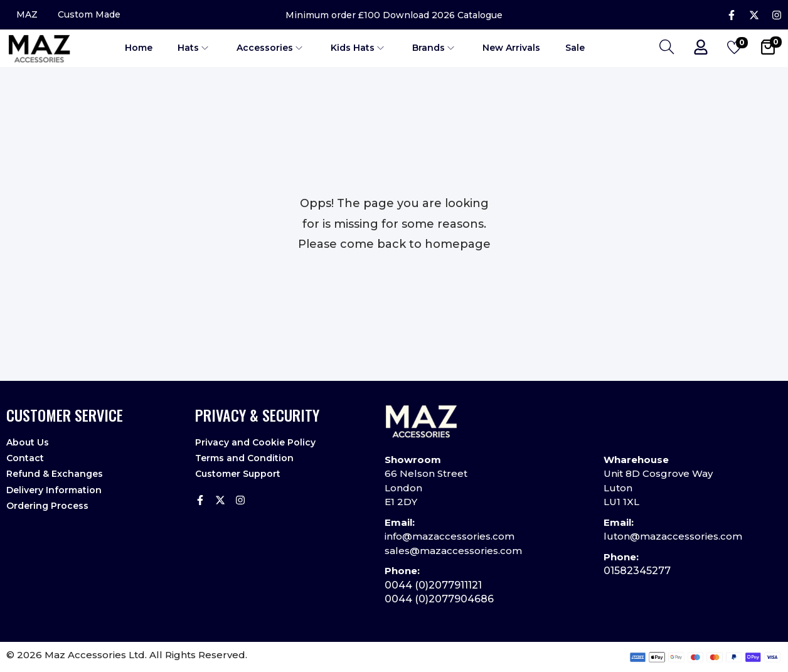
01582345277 (637, 571)
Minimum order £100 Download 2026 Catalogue (394, 15)
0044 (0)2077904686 (439, 599)
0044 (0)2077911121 (433, 585)
